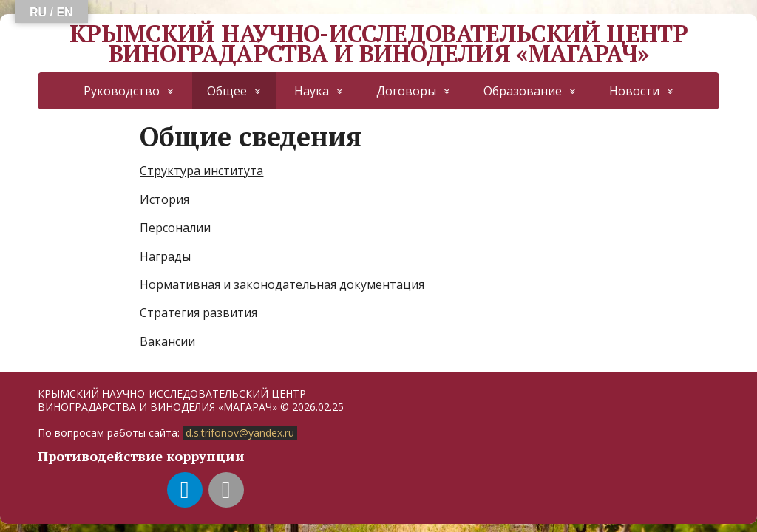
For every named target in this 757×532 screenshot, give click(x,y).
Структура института (201, 171)
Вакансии (167, 341)
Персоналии (175, 228)
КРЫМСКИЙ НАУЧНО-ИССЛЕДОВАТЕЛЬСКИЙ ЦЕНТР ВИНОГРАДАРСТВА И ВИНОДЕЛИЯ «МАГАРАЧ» (378, 43)
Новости (634, 91)
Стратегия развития (198, 313)
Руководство (122, 91)
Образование (523, 91)
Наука (312, 91)
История (164, 199)
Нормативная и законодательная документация (282, 284)
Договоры (406, 91)
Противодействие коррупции (141, 456)
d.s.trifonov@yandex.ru (240, 433)
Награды (165, 256)
